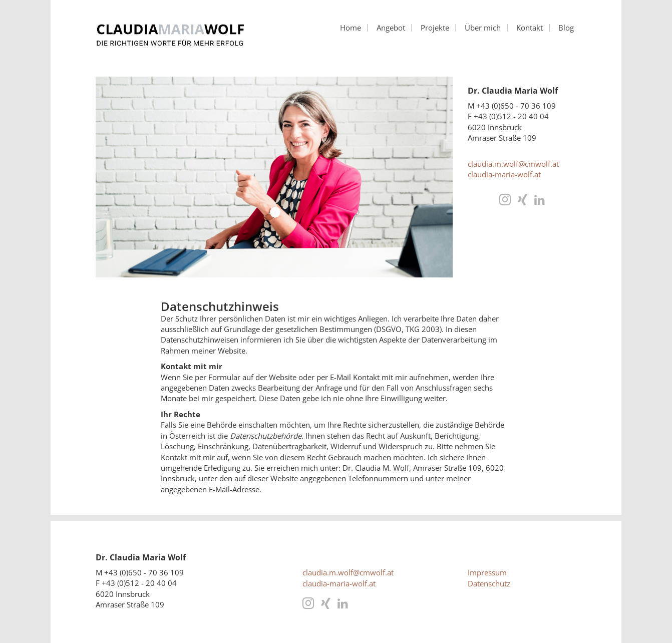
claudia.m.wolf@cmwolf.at (513, 164)
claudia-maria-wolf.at (504, 174)
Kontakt (530, 28)
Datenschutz (489, 583)
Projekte (435, 28)
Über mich (483, 28)
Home (351, 28)
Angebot (391, 28)
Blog (566, 28)
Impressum (487, 572)
